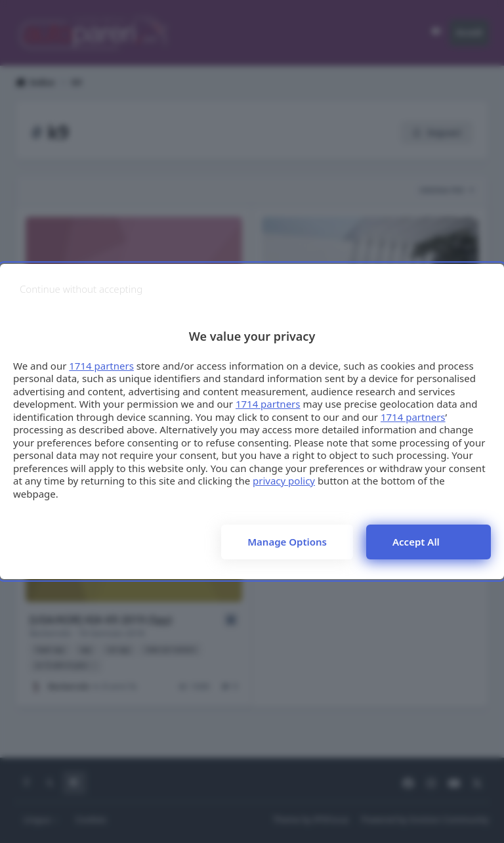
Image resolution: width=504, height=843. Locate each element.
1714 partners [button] (101, 366)
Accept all (416, 542)
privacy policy (284, 481)
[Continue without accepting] (81, 289)
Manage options (287, 542)
